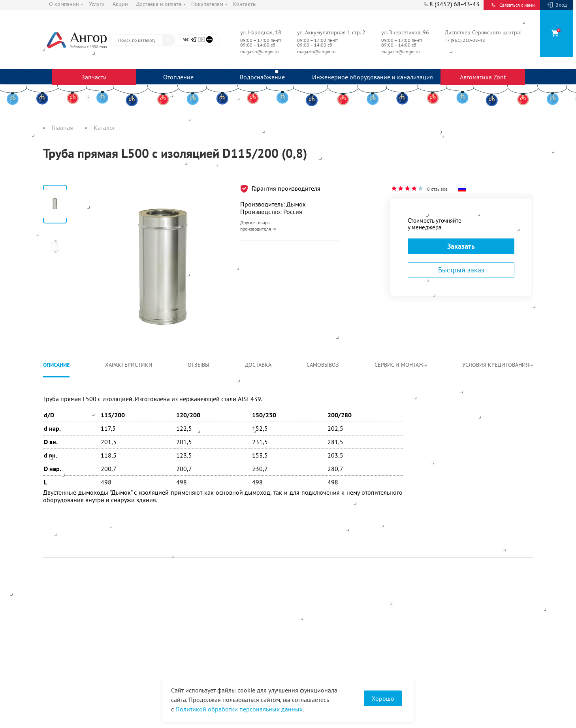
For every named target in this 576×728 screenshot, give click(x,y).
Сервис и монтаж (401, 365)
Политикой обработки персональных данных (239, 709)
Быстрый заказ (461, 270)
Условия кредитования (498, 365)
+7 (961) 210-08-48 (466, 40)
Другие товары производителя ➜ (258, 226)
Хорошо (383, 698)
